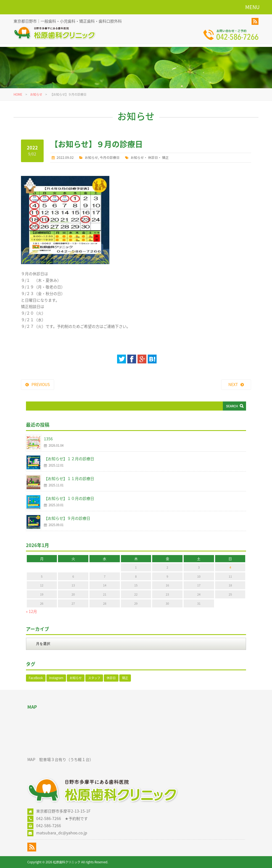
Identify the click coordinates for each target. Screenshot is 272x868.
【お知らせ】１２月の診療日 (69, 459)
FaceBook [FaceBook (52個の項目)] (36, 678)
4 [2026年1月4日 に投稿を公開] (230, 567)
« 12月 (31, 611)
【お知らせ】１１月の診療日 (69, 478)
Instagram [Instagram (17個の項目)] (56, 678)
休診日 (153, 157)
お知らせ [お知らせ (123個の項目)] (76, 678)
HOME (18, 94)
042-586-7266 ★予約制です (62, 818)
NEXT (233, 384)
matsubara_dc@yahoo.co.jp (62, 833)
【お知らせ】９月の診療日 (67, 518)
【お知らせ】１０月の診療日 (69, 498)
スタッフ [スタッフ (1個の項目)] (94, 678)
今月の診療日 (110, 157)
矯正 (165, 157)
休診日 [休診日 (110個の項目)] (111, 678)
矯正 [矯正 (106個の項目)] (125, 678)
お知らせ (36, 94)
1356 (48, 439)
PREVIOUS (41, 384)
